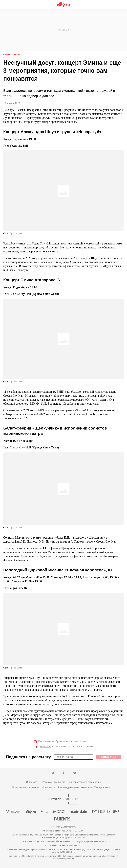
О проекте (32, 782)
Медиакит (60, 782)
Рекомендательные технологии (75, 787)
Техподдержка (102, 787)
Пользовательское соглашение (84, 782)
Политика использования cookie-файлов (34, 787)
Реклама (47, 782)
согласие (47, 741)
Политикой (46, 747)
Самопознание (13, 55)
